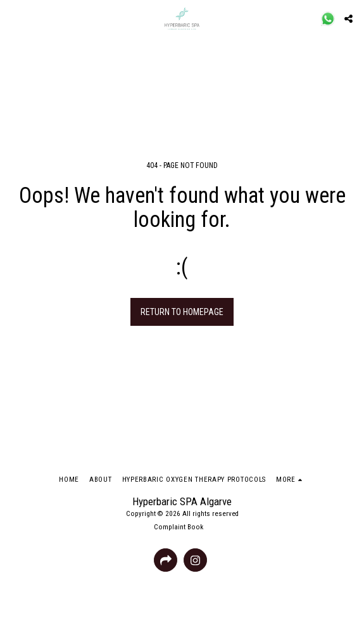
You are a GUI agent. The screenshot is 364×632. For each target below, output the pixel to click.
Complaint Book (179, 527)
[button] (14, 18)
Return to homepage (182, 312)
